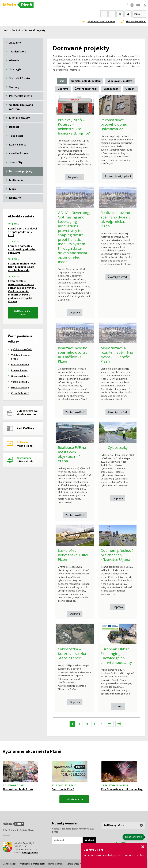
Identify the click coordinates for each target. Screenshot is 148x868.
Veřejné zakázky (20, 382)
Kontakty (112, 14)
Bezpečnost (75, 177)
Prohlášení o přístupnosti (32, 864)
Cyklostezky (118, 447)
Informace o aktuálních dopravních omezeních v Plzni (114, 855)
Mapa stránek (9, 864)
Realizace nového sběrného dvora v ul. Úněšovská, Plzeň (73, 355)
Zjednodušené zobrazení (101, 21)
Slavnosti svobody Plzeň (18, 789)
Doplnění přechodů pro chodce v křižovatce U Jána (117, 555)
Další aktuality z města (23, 313)
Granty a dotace (20, 376)
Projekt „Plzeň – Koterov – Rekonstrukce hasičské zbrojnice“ (74, 127)
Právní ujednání (56, 864)
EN (120, 14)
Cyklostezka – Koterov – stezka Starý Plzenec (72, 653)
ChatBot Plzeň (134, 837)
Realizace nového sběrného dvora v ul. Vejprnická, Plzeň (115, 219)
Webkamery (104, 14)
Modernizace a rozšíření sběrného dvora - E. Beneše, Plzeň (117, 355)
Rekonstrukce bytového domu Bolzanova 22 (114, 124)
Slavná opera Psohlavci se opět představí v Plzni (22, 232)
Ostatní (118, 706)
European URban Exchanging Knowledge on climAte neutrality (116, 656)
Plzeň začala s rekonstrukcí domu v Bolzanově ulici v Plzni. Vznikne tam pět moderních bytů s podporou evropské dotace (22, 291)
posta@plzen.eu (30, 853)
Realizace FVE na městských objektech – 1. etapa (72, 454)
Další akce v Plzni (74, 799)
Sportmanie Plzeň (63, 789)
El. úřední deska (20, 364)
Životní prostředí (118, 277)
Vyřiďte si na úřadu (22, 349)
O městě (16, 30)
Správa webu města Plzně (79, 864)
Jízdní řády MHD (20, 393)
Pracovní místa (19, 370)
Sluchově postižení (136, 21)
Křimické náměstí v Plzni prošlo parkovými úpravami (22, 249)
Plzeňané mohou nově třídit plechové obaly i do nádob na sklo (22, 267)
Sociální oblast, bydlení (118, 176)
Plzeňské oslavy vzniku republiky (122, 789)
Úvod (5, 30)
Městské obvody (20, 387)
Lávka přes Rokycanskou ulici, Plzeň (73, 555)
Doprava (75, 312)
